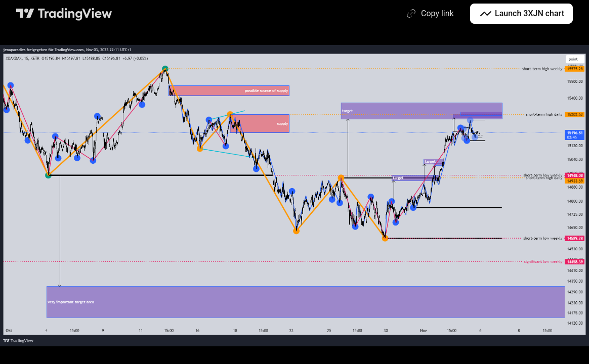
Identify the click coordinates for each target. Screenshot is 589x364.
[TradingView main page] (64, 14)
